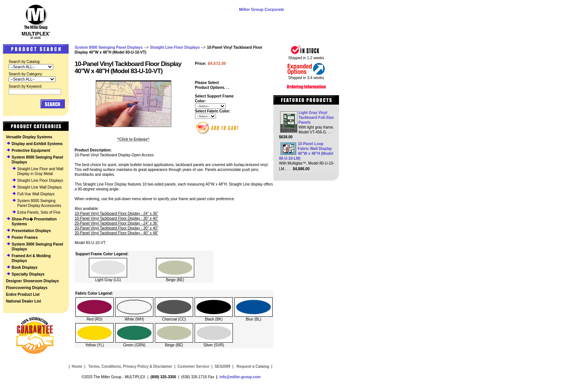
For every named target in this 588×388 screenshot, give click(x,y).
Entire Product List (23, 294)
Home (77, 366)
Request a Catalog (252, 366)
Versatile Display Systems (29, 137)
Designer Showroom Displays (32, 281)
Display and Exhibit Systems (37, 144)
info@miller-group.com (240, 377)
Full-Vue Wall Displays (36, 194)
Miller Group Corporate (262, 9)
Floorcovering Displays (27, 288)
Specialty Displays (28, 274)
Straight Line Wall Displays (40, 187)
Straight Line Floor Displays (40, 181)
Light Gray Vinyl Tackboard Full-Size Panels (316, 118)
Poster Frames (25, 237)
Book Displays (25, 267)
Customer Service (193, 366)
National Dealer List (23, 301)
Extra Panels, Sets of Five (39, 212)
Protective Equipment (31, 151)
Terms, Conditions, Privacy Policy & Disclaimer (130, 366)
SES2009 (222, 366)
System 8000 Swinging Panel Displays (109, 47)
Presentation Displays (31, 231)
